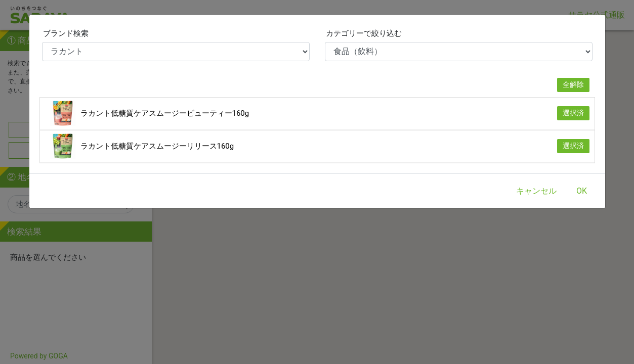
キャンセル (536, 191)
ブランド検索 (66, 33)
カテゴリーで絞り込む (364, 33)
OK (582, 191)
